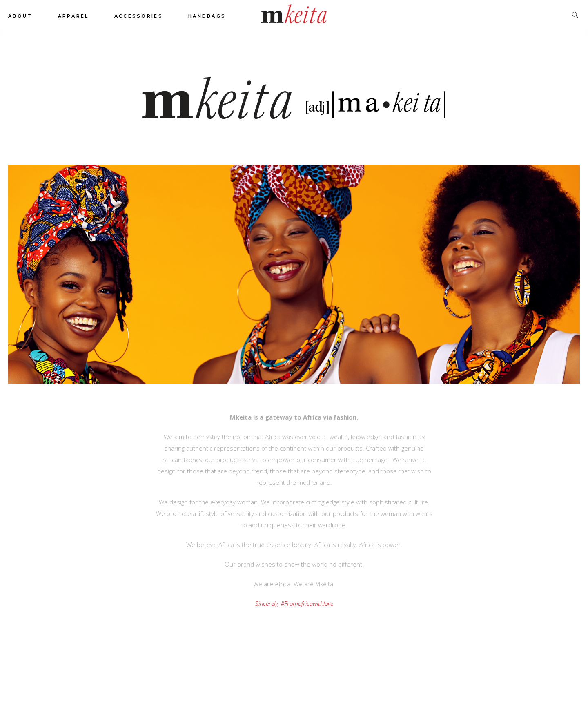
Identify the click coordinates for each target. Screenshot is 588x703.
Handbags (207, 16)
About (20, 16)
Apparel (73, 16)
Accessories (139, 16)
